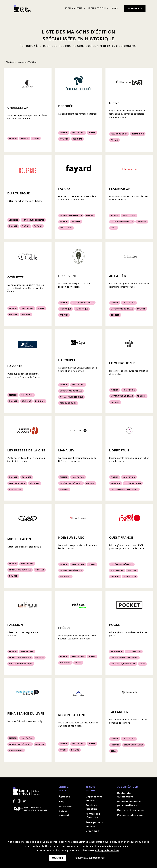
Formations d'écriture (93, 816)
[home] (22, 8)
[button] (75, 8)
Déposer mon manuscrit (94, 798)
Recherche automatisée (125, 795)
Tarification (66, 806)
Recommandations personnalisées (129, 803)
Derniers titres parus (130, 810)
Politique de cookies (107, 850)
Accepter (57, 858)
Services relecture (92, 807)
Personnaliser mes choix (90, 858)
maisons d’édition (85, 46)
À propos (65, 797)
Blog (115, 8)
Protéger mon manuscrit (94, 824)
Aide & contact (64, 813)
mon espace (135, 8)
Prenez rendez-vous (130, 815)
